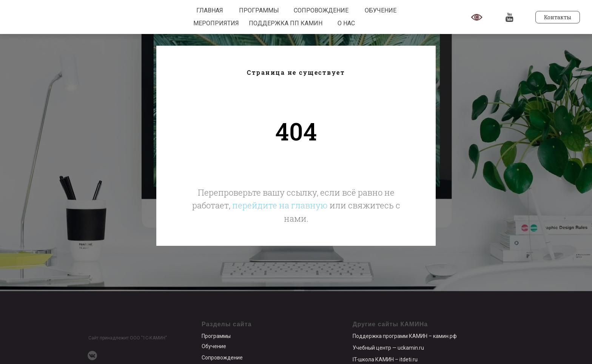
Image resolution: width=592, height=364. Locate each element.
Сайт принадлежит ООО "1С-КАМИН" (128, 338)
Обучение (214, 346)
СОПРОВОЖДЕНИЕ (321, 10)
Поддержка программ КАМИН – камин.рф (405, 336)
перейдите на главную (280, 205)
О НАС (346, 23)
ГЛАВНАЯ (210, 10)
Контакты (558, 17)
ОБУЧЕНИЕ (381, 10)
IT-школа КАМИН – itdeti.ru (385, 359)
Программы (216, 336)
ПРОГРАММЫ (259, 10)
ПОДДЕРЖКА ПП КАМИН (286, 23)
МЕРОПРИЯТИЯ (216, 23)
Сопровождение (222, 358)
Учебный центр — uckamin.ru (388, 348)
